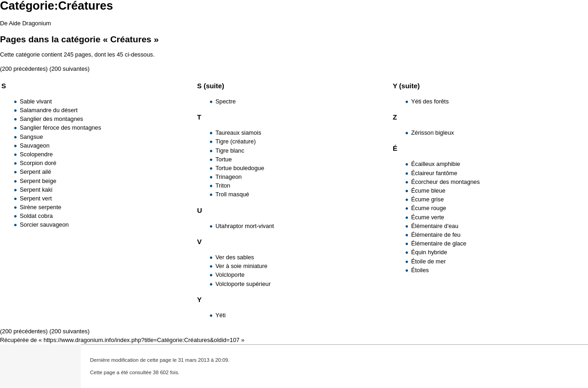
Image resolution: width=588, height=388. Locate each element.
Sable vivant (36, 101)
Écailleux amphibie (436, 164)
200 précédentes (24, 69)
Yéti (220, 315)
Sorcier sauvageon (44, 225)
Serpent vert (36, 198)
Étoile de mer (428, 261)
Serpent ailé (35, 172)
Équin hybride (429, 252)
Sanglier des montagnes (51, 119)
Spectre (226, 101)
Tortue (224, 159)
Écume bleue (428, 191)
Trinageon (229, 177)
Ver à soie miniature (241, 266)
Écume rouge (429, 208)
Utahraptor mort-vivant (245, 226)
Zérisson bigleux (433, 133)
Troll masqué (232, 194)
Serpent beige (38, 181)
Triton (223, 185)
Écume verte (428, 217)
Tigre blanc (230, 151)
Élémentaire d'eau (435, 226)
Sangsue (31, 137)
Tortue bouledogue (240, 168)
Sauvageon (35, 145)
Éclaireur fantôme (434, 173)
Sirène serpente (40, 207)
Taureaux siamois (238, 133)
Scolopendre (36, 154)
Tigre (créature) (236, 141)
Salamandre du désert (49, 110)
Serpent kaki (36, 190)
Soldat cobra (36, 216)
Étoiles (420, 270)
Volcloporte (230, 275)
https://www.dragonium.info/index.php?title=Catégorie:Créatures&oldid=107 (142, 340)
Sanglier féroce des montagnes (60, 128)
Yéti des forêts (430, 101)
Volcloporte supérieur (243, 284)
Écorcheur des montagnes (445, 182)
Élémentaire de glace (439, 243)
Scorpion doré (38, 163)
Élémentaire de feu (436, 235)
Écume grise (427, 199)
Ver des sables (235, 257)
